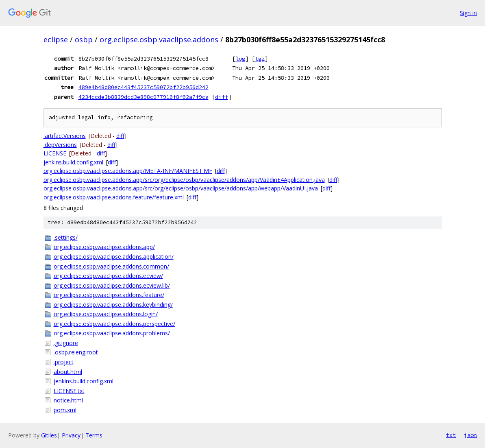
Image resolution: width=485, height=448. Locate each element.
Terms (94, 435)
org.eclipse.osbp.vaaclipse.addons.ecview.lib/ (112, 285)
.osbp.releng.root (76, 352)
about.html (68, 372)
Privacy (71, 435)
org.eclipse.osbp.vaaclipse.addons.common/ (111, 266)
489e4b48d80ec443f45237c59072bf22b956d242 (144, 87)
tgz (260, 59)
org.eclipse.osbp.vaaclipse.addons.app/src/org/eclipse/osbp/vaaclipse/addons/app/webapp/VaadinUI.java (181, 188)
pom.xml (65, 410)
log (240, 59)
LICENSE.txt (69, 391)
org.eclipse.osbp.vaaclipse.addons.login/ (106, 314)
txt (451, 435)
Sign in (468, 13)
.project (64, 362)
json (470, 435)
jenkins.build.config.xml (73, 162)
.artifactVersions (65, 136)
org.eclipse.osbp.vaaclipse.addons (159, 39)
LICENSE (55, 153)
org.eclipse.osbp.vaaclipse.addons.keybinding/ (113, 305)
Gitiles (49, 435)
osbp (84, 39)
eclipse (56, 39)
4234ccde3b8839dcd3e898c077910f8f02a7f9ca (144, 97)
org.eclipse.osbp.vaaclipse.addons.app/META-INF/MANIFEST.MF (128, 171)
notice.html (68, 400)
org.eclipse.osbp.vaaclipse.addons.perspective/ (114, 324)
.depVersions (60, 145)
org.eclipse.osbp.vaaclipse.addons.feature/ (109, 295)
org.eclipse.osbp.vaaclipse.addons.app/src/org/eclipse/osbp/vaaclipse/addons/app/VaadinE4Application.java (184, 180)
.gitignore (66, 343)
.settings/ (66, 237)
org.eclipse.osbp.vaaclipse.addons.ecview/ (108, 276)
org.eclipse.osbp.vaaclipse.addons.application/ (114, 257)
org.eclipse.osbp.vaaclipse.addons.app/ (104, 247)
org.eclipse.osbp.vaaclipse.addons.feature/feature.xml (114, 197)
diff (222, 97)
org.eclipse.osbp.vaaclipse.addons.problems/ (112, 333)
